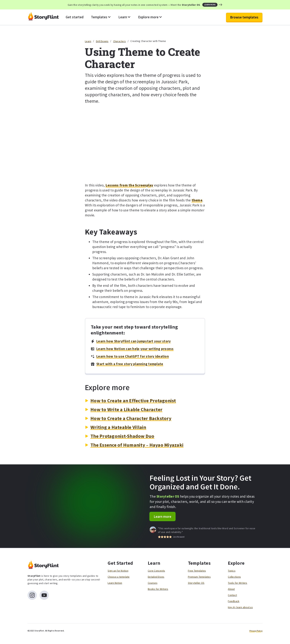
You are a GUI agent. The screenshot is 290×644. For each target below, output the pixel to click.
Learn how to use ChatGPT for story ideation (133, 356)
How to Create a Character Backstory (131, 418)
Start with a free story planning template (130, 364)
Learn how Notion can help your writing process (135, 349)
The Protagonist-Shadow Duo (122, 436)
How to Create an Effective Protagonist (133, 401)
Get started (75, 17)
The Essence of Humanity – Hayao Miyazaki (137, 445)
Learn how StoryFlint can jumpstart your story (134, 341)
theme (197, 200)
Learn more (162, 516)
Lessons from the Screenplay (129, 185)
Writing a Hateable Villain (118, 427)
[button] (101, 17)
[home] (43, 17)
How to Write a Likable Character (126, 409)
